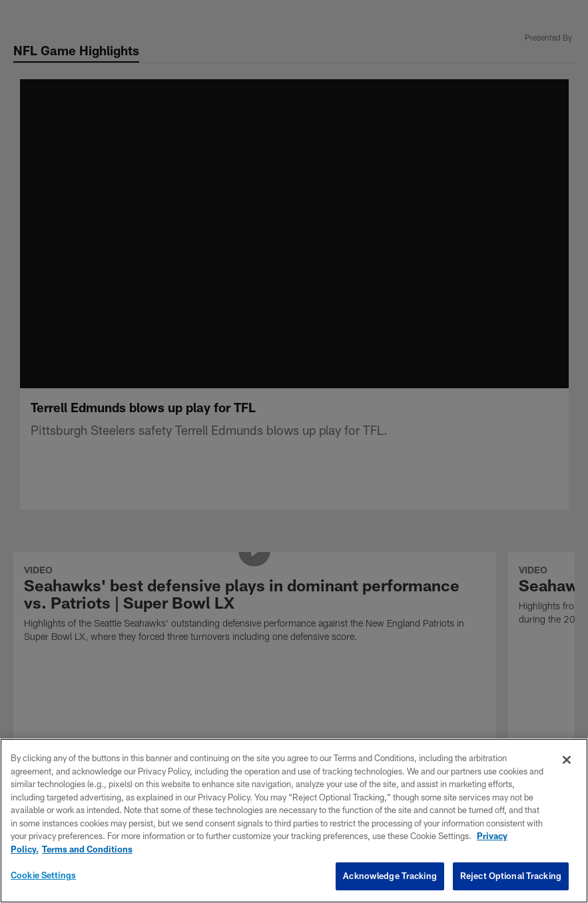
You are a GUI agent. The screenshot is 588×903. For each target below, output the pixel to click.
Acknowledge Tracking (390, 876)
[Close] (567, 760)
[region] (294, 821)
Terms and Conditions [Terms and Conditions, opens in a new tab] (87, 849)
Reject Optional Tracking (511, 876)
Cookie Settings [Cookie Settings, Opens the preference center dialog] (43, 875)
